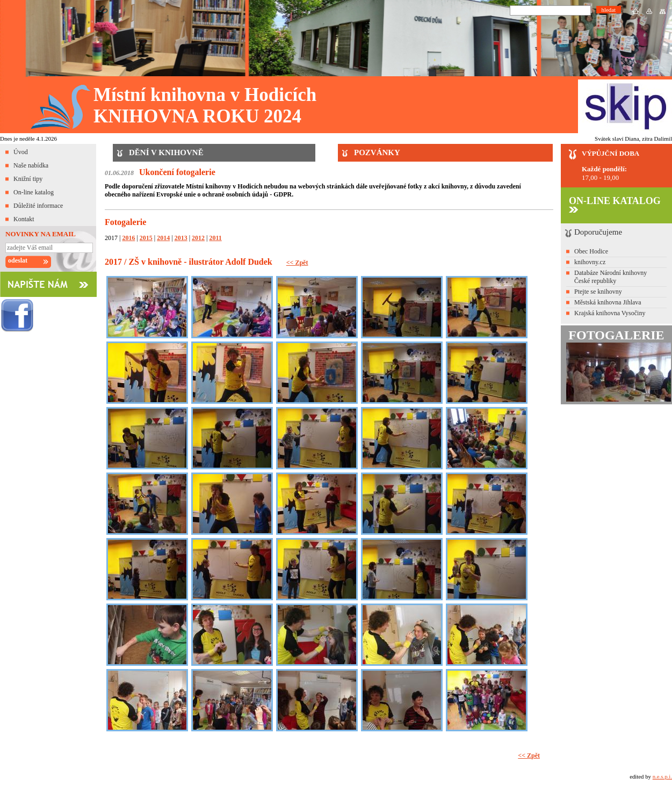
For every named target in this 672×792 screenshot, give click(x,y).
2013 (181, 238)
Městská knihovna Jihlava (608, 302)
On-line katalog (34, 192)
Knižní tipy (28, 179)
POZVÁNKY (377, 152)
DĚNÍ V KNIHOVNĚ (166, 152)
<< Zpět (297, 263)
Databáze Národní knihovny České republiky (610, 277)
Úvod (21, 152)
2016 (128, 238)
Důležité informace (38, 206)
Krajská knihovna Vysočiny (610, 313)
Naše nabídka (31, 165)
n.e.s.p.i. (662, 776)
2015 (146, 238)
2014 (163, 238)
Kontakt (24, 219)
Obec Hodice (591, 251)
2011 (215, 238)
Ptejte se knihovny (598, 292)
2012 (198, 238)
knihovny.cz (590, 262)
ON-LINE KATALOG (615, 204)
